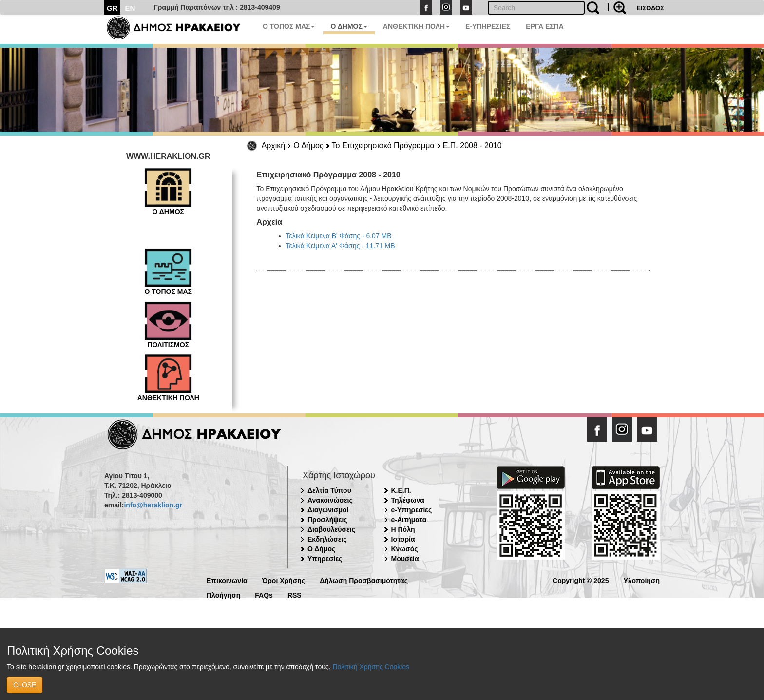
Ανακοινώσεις (330, 500)
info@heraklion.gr (153, 505)
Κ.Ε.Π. (401, 490)
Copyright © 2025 (581, 580)
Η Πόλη (403, 529)
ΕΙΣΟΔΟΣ (650, 8)
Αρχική (274, 146)
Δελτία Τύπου (329, 490)
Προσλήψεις (327, 520)
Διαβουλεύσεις (331, 529)
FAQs (264, 594)
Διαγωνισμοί (328, 510)
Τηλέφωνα (408, 500)
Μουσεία (405, 559)
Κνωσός (405, 549)
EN (130, 8)
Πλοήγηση (223, 594)
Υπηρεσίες (325, 559)
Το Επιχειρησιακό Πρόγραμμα (383, 146)
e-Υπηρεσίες (412, 510)
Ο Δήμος (308, 146)
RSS (295, 594)
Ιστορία (403, 539)
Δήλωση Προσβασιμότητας (364, 580)
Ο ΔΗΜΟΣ (349, 26)
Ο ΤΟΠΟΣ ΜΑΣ (289, 26)
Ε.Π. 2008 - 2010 (472, 146)
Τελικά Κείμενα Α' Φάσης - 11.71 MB (341, 246)
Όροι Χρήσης (284, 580)
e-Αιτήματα (409, 520)
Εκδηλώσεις (327, 539)
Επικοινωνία (227, 580)
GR (112, 8)
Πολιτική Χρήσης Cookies (371, 667)
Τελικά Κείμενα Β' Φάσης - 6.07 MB (339, 236)
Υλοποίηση (641, 580)
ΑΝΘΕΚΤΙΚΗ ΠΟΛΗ (416, 26)
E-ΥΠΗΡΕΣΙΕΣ (488, 26)
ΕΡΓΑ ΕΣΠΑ (545, 26)
